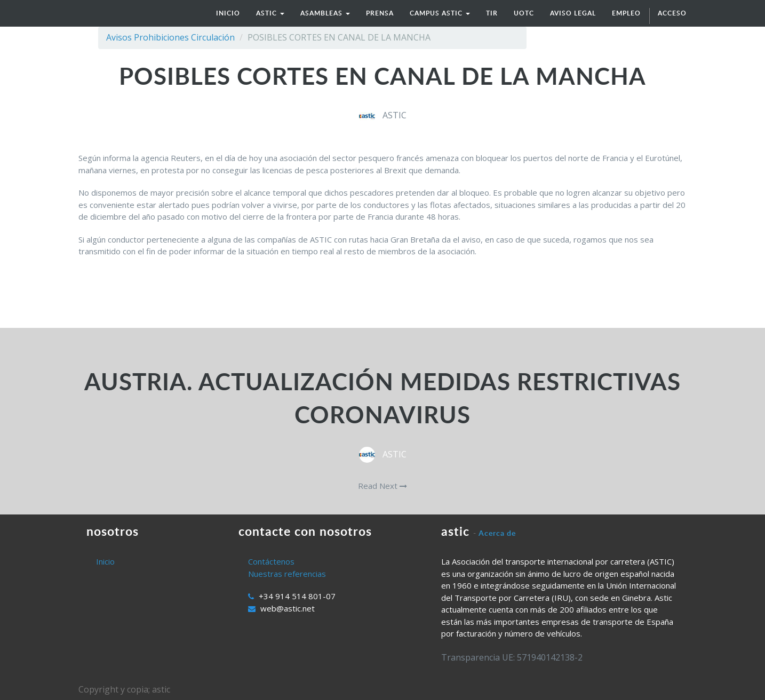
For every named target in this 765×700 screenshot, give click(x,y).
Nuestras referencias (287, 574)
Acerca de (497, 533)
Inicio (105, 561)
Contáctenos (271, 561)
